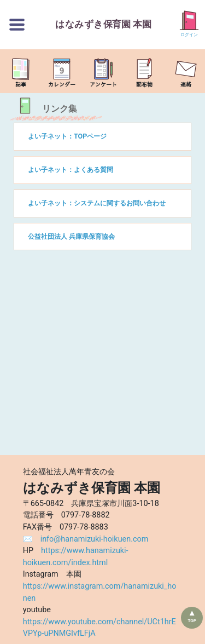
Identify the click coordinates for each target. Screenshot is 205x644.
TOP (192, 621)
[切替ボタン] (17, 25)
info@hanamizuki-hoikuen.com (95, 539)
